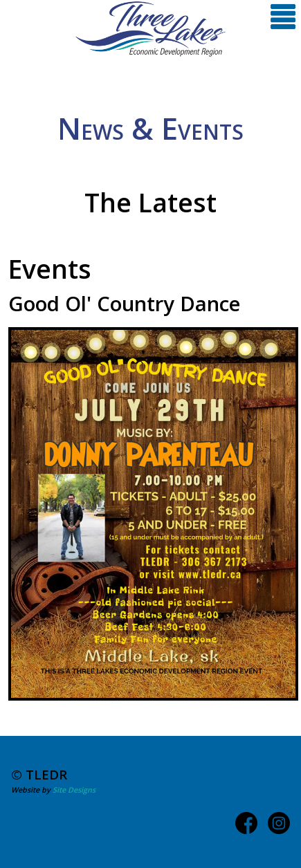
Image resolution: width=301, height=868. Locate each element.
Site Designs (74, 790)
